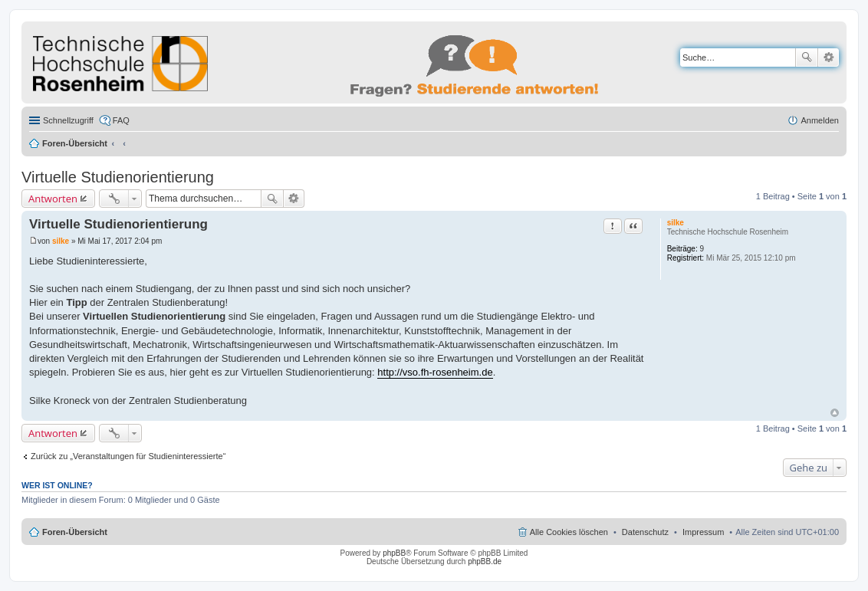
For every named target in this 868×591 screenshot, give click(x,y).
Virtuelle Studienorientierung (118, 177)
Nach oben (835, 413)
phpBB (394, 553)
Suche (807, 57)
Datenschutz (645, 532)
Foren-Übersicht (75, 143)
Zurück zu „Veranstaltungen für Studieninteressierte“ (128, 456)
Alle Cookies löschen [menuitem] (569, 532)
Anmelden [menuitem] (820, 120)
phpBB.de (485, 561)
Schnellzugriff (68, 120)
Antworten (53, 199)
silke (676, 223)
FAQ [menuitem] (121, 120)
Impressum (703, 532)
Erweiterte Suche (829, 57)
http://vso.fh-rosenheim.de (435, 372)
